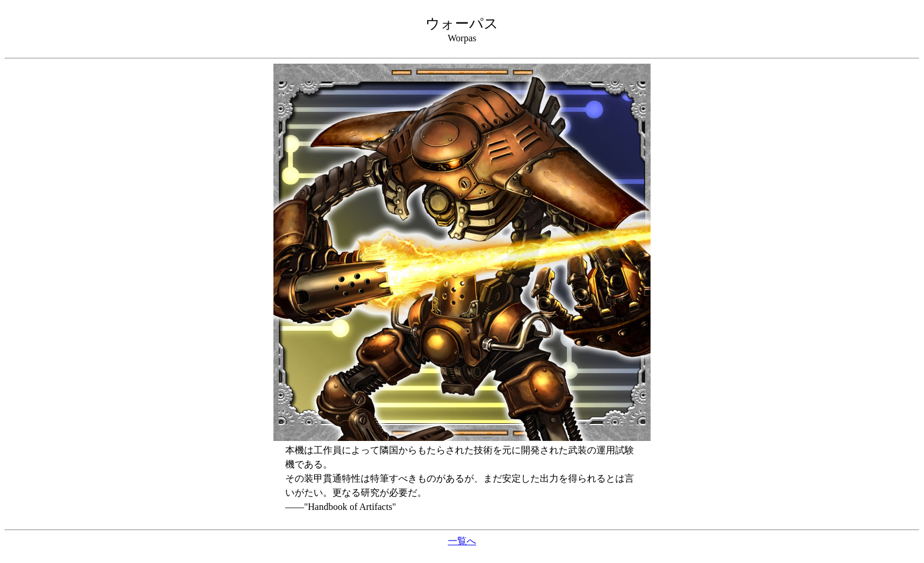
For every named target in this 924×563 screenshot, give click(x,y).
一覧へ (462, 541)
